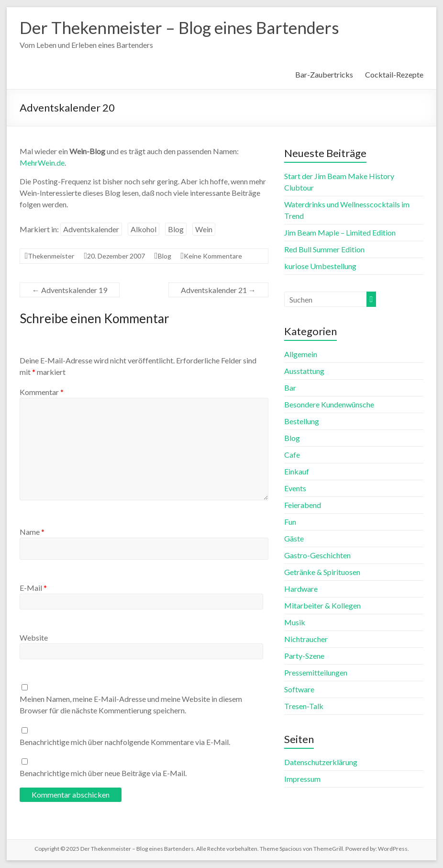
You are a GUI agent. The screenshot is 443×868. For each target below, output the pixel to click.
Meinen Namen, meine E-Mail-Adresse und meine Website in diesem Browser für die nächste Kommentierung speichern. (131, 705)
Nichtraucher (306, 639)
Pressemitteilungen (316, 673)
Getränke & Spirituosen (322, 572)
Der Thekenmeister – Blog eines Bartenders (185, 28)
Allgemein (301, 355)
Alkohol (144, 230)
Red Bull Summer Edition (324, 250)
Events (295, 489)
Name (32, 532)
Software (299, 690)
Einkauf (297, 472)
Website (34, 638)
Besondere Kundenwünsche (329, 405)
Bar (290, 388)
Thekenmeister (51, 256)
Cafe (292, 455)
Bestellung (302, 422)
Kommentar (42, 392)
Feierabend (303, 505)
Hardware (301, 589)
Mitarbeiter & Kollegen (322, 606)
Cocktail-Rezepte (394, 75)
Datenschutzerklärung (321, 762)
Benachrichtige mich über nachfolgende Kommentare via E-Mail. (125, 742)
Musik (295, 623)
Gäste (294, 539)
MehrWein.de (42, 163)
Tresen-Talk (304, 706)
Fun (290, 522)
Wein (204, 230)
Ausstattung (304, 371)
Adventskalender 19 (70, 290)
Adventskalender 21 (218, 290)
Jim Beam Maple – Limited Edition (340, 233)
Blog (176, 230)
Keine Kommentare (213, 256)
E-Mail (33, 588)
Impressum (302, 779)
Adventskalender (91, 230)
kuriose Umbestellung (320, 266)
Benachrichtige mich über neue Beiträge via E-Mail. (103, 773)
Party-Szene (304, 656)
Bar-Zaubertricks (324, 75)
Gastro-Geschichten (317, 556)
